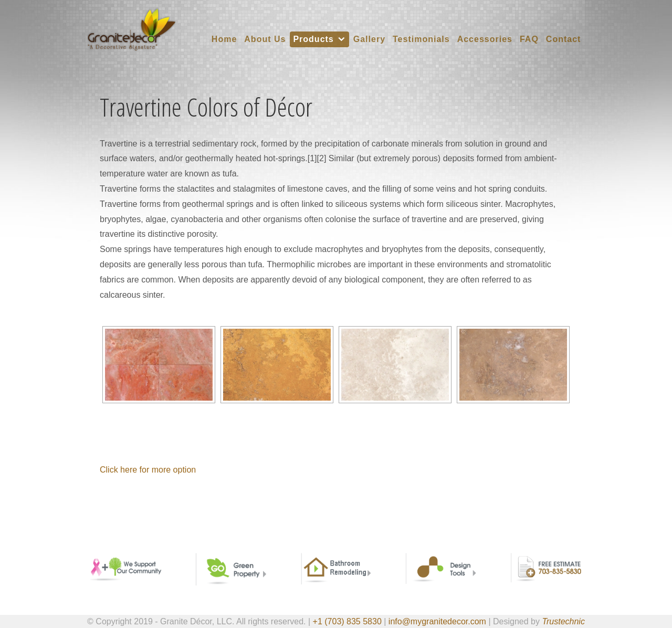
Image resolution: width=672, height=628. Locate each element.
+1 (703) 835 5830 (347, 621)
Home (224, 39)
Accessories (485, 39)
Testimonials (421, 39)
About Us (265, 39)
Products (313, 39)
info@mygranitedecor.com (437, 621)
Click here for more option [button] (148, 470)
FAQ (529, 39)
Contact (564, 39)
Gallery (369, 39)
